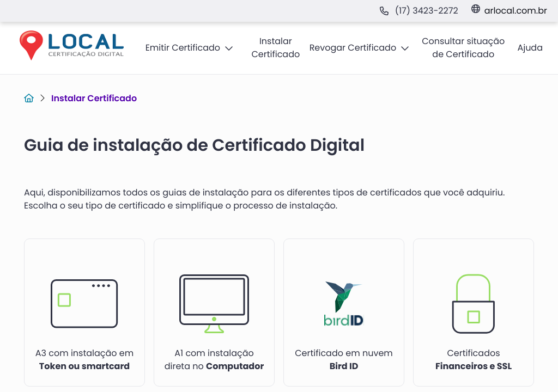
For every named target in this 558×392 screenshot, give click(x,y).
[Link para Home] (29, 98)
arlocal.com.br (516, 11)
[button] (189, 48)
